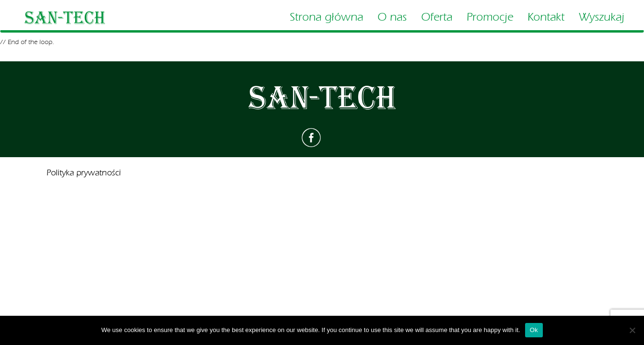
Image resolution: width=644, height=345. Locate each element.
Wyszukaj (602, 17)
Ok (534, 330)
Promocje (490, 17)
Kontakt (546, 17)
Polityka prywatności (84, 173)
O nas (392, 17)
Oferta (437, 17)
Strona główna (326, 17)
